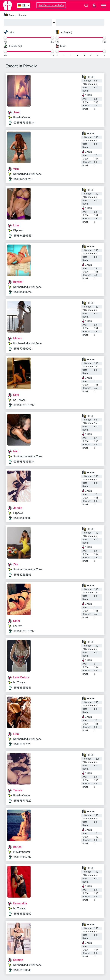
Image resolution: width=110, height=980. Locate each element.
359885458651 (22, 688)
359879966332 (22, 857)
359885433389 (22, 518)
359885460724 (22, 292)
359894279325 (22, 179)
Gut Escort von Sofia (51, 5)
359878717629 (22, 744)
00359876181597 (24, 405)
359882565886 (22, 575)
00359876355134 (24, 123)
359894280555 (22, 236)
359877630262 (22, 349)
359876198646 (22, 970)
